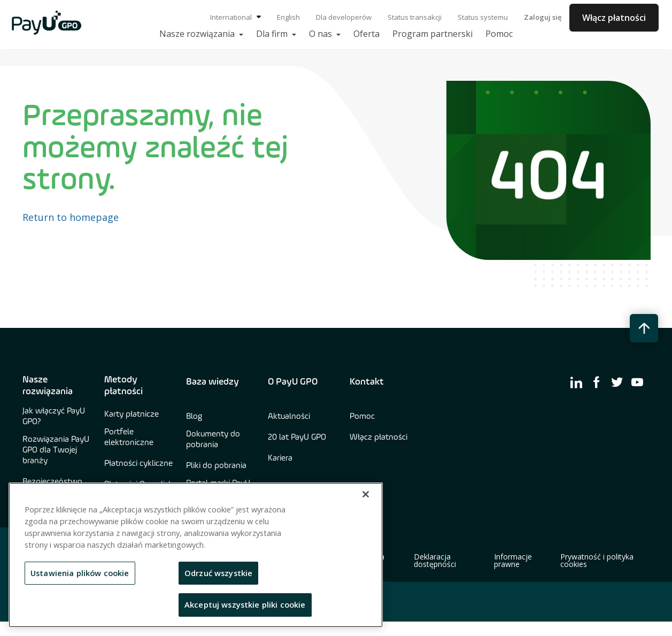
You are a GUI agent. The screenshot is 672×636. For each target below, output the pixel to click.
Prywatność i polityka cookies (597, 561)
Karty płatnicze (132, 415)
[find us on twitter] (617, 382)
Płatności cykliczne (138, 464)
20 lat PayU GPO (297, 438)
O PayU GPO (293, 382)
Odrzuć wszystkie (218, 573)
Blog (194, 417)
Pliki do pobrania (216, 466)
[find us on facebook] (597, 382)
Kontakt (367, 382)
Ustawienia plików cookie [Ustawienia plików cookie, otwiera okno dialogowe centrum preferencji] (80, 573)
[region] (196, 555)
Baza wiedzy (213, 382)
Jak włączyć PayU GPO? (54, 417)
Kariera (280, 458)
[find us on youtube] (637, 382)
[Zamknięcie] (366, 494)
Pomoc (362, 417)
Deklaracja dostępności (435, 561)
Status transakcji (415, 17)
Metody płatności (123, 386)
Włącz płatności (614, 18)
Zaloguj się (543, 17)
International (235, 17)
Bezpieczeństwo (52, 482)
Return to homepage (71, 217)
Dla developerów (344, 17)
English (288, 17)
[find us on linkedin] (576, 382)
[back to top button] (644, 328)
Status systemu (483, 17)
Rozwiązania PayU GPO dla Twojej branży (56, 450)
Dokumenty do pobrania (213, 440)
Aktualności (289, 417)
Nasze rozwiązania (48, 386)
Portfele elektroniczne (129, 438)
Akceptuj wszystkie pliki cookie (245, 604)
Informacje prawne (513, 561)
